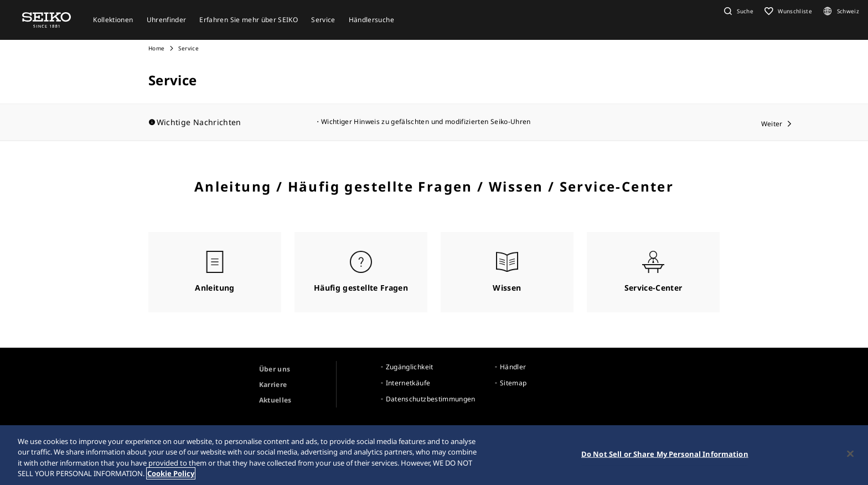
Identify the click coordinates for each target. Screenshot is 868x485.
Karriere (273, 385)
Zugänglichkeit (410, 367)
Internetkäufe (408, 383)
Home (156, 48)
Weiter (772, 124)
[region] (434, 455)
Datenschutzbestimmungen (431, 399)
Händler (513, 367)
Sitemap (513, 383)
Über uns (275, 369)
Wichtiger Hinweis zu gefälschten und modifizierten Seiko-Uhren (426, 122)
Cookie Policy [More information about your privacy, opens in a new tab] (171, 473)
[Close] (850, 453)
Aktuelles (275, 400)
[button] (737, 11)
